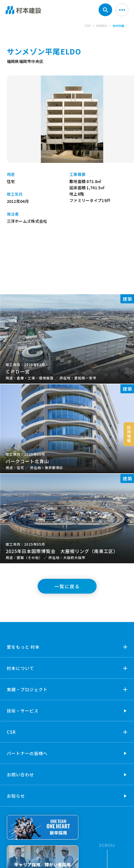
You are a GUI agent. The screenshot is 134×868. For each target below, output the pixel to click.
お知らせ (16, 796)
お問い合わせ (20, 775)
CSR (11, 732)
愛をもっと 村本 (23, 647)
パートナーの (27, 753)
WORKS (102, 26)
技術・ (23, 711)
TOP (88, 26)
